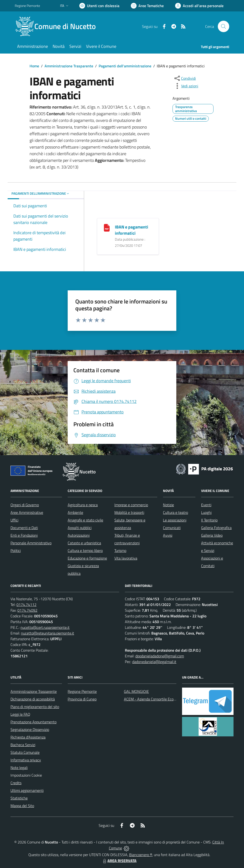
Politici (16, 551)
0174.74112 (26, 605)
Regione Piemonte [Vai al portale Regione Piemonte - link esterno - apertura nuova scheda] (27, 6)
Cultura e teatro (175, 512)
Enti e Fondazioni (24, 535)
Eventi (206, 505)
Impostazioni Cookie (26, 775)
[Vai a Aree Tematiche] (147, 6)
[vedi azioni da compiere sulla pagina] (186, 86)
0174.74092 (27, 610)
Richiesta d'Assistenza (28, 737)
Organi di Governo (25, 505)
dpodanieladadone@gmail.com (160, 656)
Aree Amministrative (27, 512)
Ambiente (75, 512)
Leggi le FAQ (20, 714)
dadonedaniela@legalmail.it (154, 662)
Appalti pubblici (80, 528)
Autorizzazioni (79, 535)
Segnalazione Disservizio (30, 729)
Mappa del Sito (22, 806)
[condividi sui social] (185, 78)
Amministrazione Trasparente (69, 66)
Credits (16, 783)
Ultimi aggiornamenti (27, 790)
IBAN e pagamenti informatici (132, 230)
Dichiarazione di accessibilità (33, 699)
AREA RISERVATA (119, 861)
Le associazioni (175, 520)
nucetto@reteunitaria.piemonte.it (48, 633)
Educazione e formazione (87, 558)
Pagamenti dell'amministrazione (125, 66)
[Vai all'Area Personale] (199, 6)
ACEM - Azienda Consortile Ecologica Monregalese (164, 699)
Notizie (168, 505)
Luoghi (206, 512)
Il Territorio (209, 520)
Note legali (19, 768)
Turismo (120, 551)
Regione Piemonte (82, 691)
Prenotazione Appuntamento (33, 722)
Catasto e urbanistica (84, 543)
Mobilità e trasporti (129, 512)
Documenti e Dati (24, 528)
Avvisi (168, 535)
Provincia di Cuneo (82, 699)
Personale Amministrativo (31, 543)
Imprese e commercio (131, 505)
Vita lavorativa (126, 558)
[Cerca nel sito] (224, 26)
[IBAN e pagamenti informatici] (107, 227)
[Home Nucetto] (58, 26)
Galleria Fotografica (216, 528)
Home (34, 66)
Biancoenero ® (141, 855)
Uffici (14, 520)
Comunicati (172, 528)
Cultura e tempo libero (85, 551)
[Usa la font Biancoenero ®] (99, 6)
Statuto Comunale (25, 752)
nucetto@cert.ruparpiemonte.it (45, 627)
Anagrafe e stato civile (85, 520)
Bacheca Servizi (23, 745)
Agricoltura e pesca (83, 505)
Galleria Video (212, 535)
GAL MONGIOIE (136, 691)
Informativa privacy (26, 760)
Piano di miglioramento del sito (35, 707)
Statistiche (19, 798)
